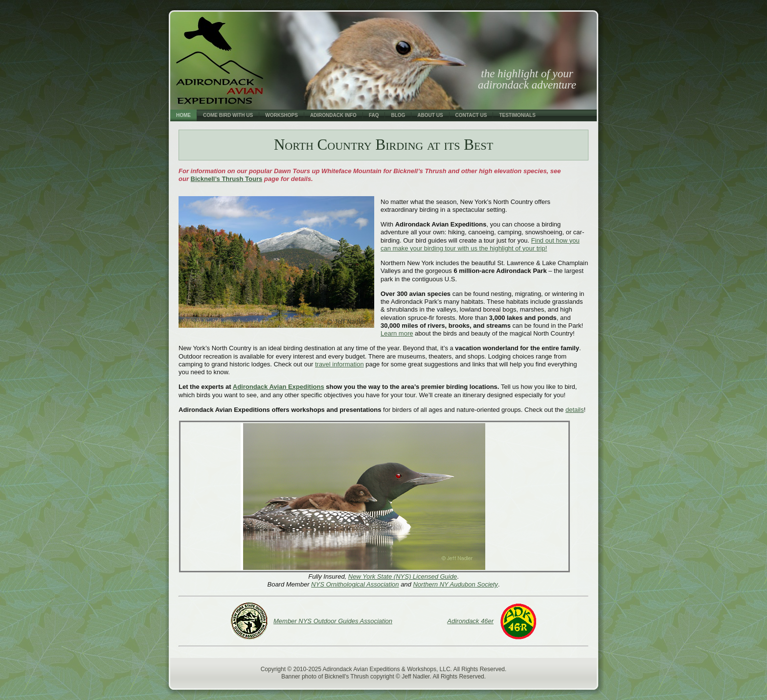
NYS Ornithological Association (355, 584)
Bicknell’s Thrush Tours (227, 179)
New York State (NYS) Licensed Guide (403, 576)
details (575, 410)
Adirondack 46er (470, 621)
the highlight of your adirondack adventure (527, 79)
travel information (339, 364)
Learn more (397, 333)
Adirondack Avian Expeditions (279, 387)
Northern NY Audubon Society (455, 584)
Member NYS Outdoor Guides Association (333, 621)
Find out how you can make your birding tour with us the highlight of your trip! (480, 244)
